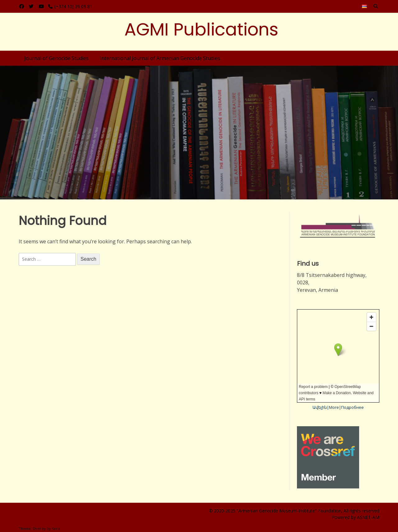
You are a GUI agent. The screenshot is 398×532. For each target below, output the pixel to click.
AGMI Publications (201, 29)
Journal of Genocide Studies (56, 58)
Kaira (56, 528)
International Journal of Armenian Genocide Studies (160, 58)
